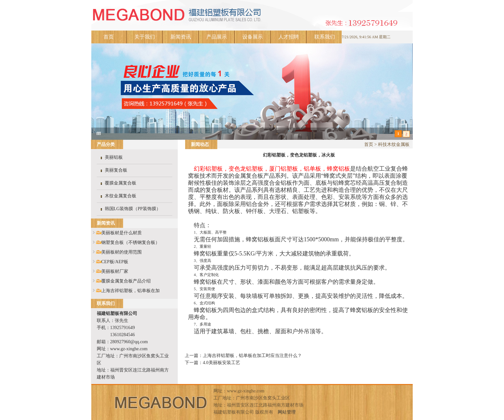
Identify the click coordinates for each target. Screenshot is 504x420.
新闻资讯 (181, 37)
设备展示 (253, 37)
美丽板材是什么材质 (122, 233)
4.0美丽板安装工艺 (221, 363)
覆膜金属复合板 (121, 183)
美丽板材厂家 (115, 271)
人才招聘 (289, 37)
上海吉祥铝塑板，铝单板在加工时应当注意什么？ (252, 356)
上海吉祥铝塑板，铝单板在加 (130, 291)
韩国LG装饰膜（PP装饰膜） (133, 209)
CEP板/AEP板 (115, 262)
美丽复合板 (116, 170)
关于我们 (145, 37)
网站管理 (287, 412)
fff (99, 134)
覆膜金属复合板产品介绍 (126, 281)
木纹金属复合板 (121, 196)
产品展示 (217, 37)
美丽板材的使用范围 (122, 252)
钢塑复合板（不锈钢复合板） (130, 242)
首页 (109, 37)
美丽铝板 (114, 157)
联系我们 (325, 37)
